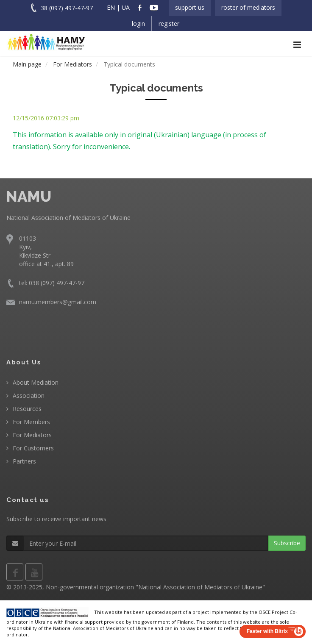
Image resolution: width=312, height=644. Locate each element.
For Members (31, 422)
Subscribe (287, 543)
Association (29, 396)
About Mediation (36, 382)
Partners (24, 461)
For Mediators (32, 435)
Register (169, 24)
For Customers (33, 448)
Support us (190, 7)
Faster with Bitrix (267, 631)
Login (138, 24)
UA (126, 7)
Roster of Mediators (248, 7)
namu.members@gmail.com (58, 302)
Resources (27, 409)
